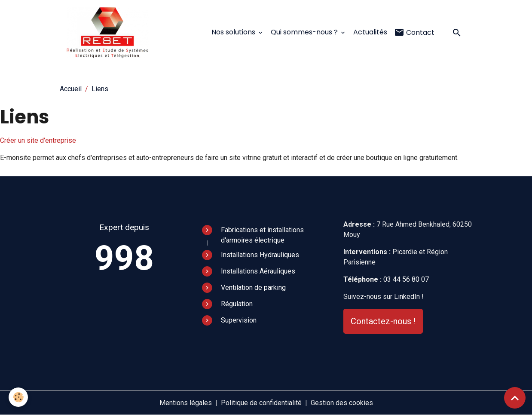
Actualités (370, 32)
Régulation (237, 304)
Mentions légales (186, 403)
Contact (414, 32)
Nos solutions (234, 32)
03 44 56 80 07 (406, 279)
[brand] (109, 33)
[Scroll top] (515, 398)
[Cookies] (18, 397)
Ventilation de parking (253, 287)
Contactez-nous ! (383, 321)
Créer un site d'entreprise (38, 140)
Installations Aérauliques (258, 271)
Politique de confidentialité (261, 403)
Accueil (71, 89)
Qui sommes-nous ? (305, 32)
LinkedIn (407, 297)
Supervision (239, 320)
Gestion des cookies (342, 403)
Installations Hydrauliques (260, 255)
